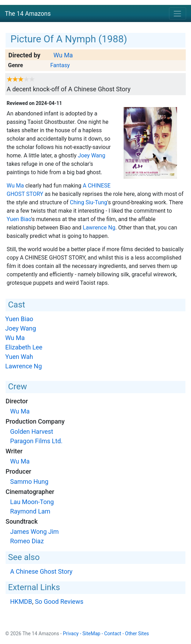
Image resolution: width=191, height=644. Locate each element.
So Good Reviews (59, 601)
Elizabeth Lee (24, 347)
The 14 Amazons (28, 14)
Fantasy (60, 65)
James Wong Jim (34, 532)
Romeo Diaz (27, 541)
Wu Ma (63, 55)
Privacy (71, 634)
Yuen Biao (19, 219)
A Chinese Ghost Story (41, 571)
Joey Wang (91, 155)
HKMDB (21, 601)
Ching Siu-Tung (89, 202)
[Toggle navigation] (178, 13)
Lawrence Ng (99, 228)
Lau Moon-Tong (32, 502)
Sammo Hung (29, 482)
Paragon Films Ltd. (36, 441)
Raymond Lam (30, 511)
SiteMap (91, 634)
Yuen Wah (19, 357)
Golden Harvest (32, 431)
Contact (113, 634)
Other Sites (137, 634)
